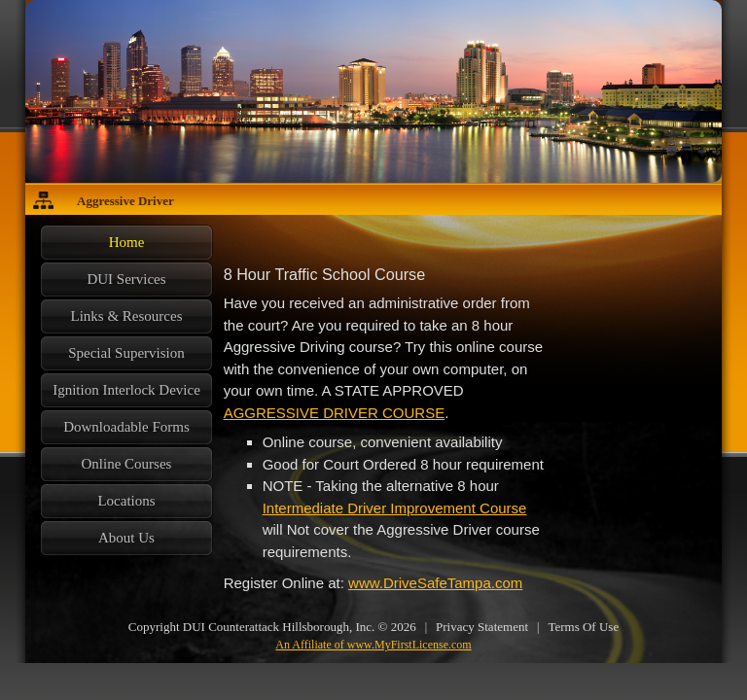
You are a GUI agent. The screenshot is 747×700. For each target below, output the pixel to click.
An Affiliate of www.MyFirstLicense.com (373, 645)
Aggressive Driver (125, 201)
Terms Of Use (583, 627)
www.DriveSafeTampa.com (435, 583)
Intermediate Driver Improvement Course (395, 508)
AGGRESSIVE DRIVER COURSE (335, 413)
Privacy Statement (482, 627)
